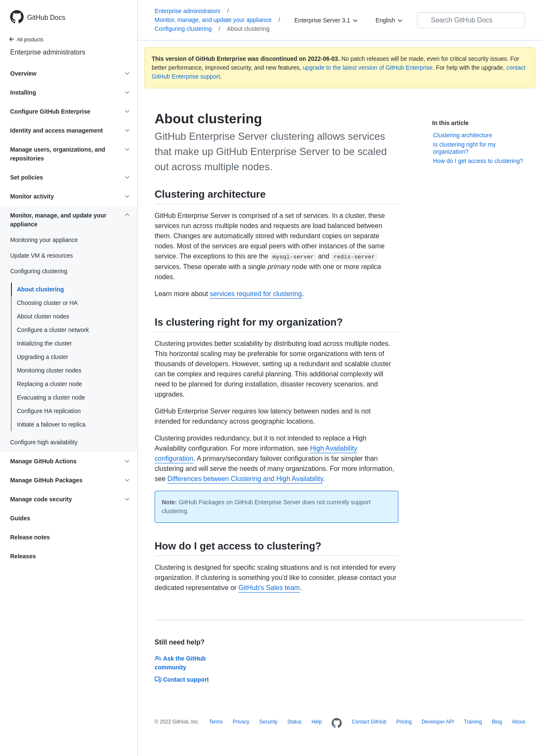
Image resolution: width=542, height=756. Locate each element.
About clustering (40, 289)
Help (317, 722)
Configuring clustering (187, 29)
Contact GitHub (369, 722)
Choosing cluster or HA (47, 303)
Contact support (182, 680)
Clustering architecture (463, 135)
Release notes (30, 537)
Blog (497, 722)
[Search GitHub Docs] (471, 20)
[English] (389, 20)
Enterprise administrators (48, 52)
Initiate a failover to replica (51, 424)
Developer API (438, 722)
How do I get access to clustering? (478, 161)
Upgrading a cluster (42, 357)
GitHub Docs (46, 18)
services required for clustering (256, 294)
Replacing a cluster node (49, 384)
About (518, 722)
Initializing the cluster (44, 343)
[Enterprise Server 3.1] (327, 20)
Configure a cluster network (53, 330)
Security (268, 722)
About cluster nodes (43, 316)
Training (473, 722)
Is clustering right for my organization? (464, 148)
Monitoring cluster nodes (49, 370)
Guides (20, 518)
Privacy (241, 722)
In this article (450, 123)
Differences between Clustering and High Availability (245, 479)
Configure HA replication (49, 411)
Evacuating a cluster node (51, 397)
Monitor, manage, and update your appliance (217, 20)
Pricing (404, 722)
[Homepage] (337, 723)
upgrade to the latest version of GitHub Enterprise (368, 68)
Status (294, 722)
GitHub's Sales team (269, 588)
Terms (216, 722)
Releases (23, 556)
